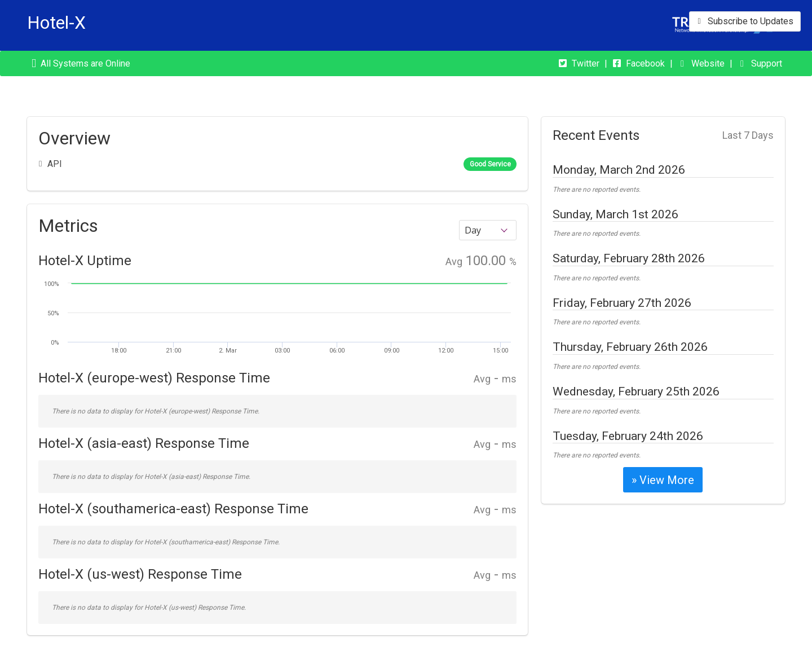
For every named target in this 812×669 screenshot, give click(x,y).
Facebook (645, 63)
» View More (663, 480)
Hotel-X (56, 23)
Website (708, 63)
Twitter (586, 63)
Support (767, 63)
